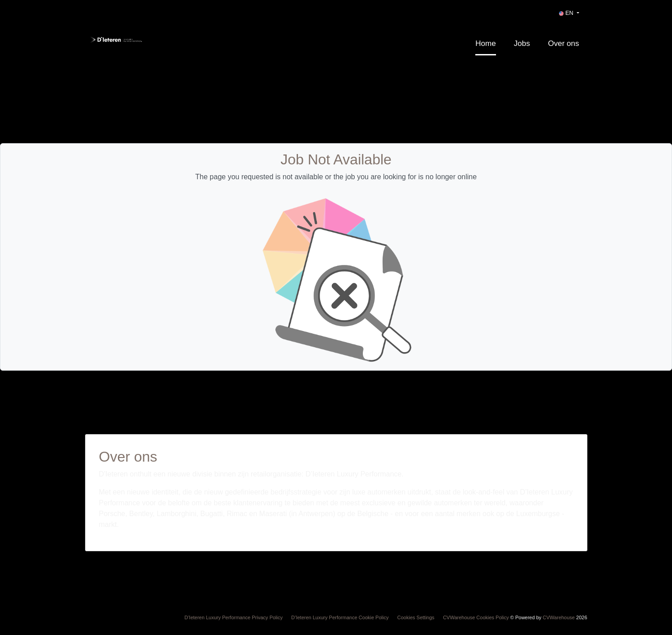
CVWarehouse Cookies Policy (476, 617)
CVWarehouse (559, 617)
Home (485, 43)
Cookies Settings (416, 617)
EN (567, 13)
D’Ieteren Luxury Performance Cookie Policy (340, 617)
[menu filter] (336, 0)
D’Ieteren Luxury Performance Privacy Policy (234, 617)
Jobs (522, 43)
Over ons (564, 43)
